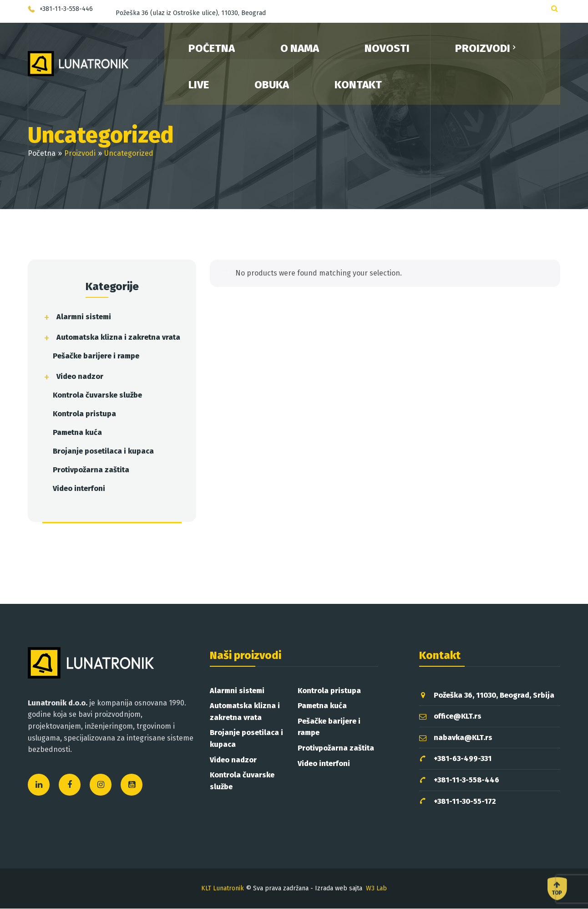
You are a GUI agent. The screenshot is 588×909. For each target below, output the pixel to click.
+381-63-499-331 (455, 759)
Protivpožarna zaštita (91, 470)
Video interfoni (79, 488)
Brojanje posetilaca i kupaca (103, 451)
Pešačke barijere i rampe (96, 356)
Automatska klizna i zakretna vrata (118, 337)
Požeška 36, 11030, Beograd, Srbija (487, 695)
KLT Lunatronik (223, 888)
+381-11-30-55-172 (458, 802)
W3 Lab (376, 888)
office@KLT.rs (450, 716)
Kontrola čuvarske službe (97, 395)
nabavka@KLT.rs (456, 738)
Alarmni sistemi (84, 317)
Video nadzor (80, 376)
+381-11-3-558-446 (459, 780)
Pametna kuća (77, 432)
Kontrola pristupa (84, 414)
